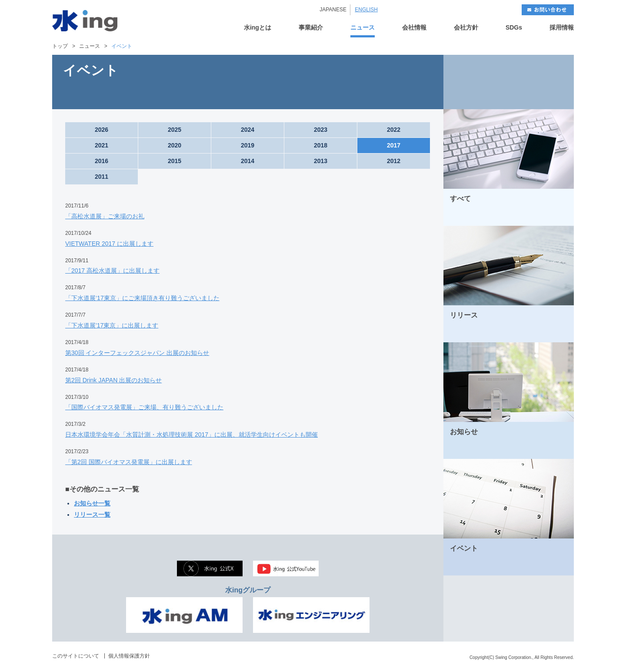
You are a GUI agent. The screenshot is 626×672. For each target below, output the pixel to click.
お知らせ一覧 (92, 503)
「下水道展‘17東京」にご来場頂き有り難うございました (142, 298)
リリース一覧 (92, 515)
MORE (556, 216)
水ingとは (258, 28)
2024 (248, 130)
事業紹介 (311, 28)
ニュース (363, 28)
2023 (321, 130)
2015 (175, 161)
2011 (102, 177)
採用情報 (562, 28)
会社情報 (414, 28)
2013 (321, 161)
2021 (102, 145)
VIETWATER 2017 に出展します (109, 244)
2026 (102, 130)
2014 (248, 161)
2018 (321, 145)
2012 (394, 161)
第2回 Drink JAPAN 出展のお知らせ (113, 380)
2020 (175, 145)
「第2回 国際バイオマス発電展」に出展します (129, 462)
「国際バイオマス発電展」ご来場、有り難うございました (144, 407)
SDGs (514, 28)
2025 (175, 130)
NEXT (541, 82)
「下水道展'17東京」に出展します (112, 325)
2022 (394, 130)
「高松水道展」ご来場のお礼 (105, 216)
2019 (248, 145)
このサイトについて (76, 656)
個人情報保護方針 (129, 656)
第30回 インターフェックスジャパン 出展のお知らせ (137, 353)
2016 (102, 161)
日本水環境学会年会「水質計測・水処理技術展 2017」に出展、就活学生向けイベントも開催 (191, 435)
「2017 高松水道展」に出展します (112, 271)
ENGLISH (366, 10)
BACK (476, 82)
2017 (394, 145)
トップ (60, 46)
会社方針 (466, 28)
